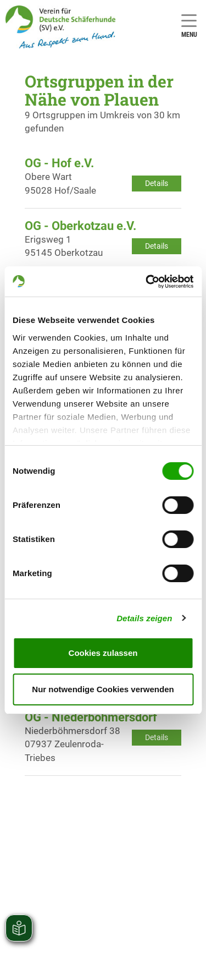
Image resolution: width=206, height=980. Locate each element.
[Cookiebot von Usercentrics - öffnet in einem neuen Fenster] (147, 282)
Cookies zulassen (103, 653)
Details (157, 183)
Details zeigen (144, 618)
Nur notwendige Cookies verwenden (103, 689)
